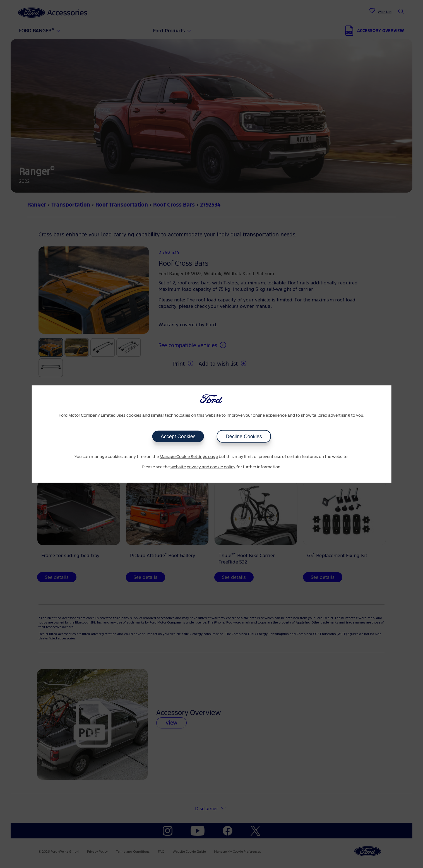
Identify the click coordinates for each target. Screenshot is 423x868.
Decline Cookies (244, 436)
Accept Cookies (178, 436)
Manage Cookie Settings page (189, 457)
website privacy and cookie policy (203, 467)
